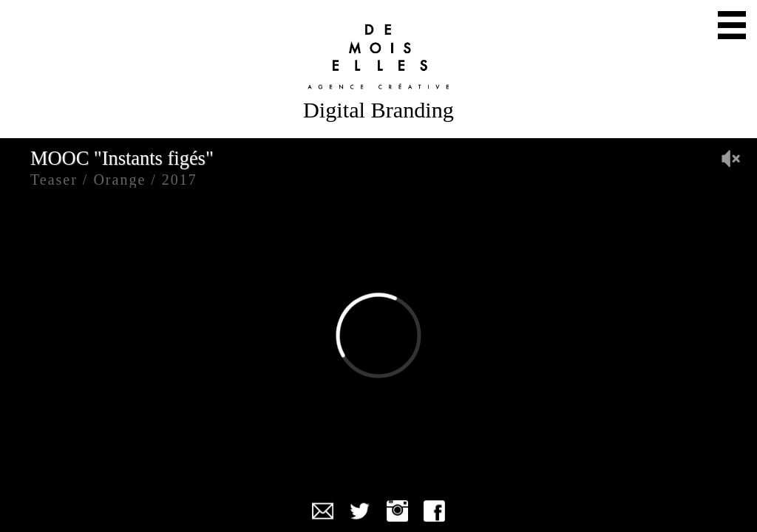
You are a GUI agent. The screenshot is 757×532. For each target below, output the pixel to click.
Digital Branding (378, 110)
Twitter (360, 511)
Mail (323, 511)
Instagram (397, 511)
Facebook (434, 511)
